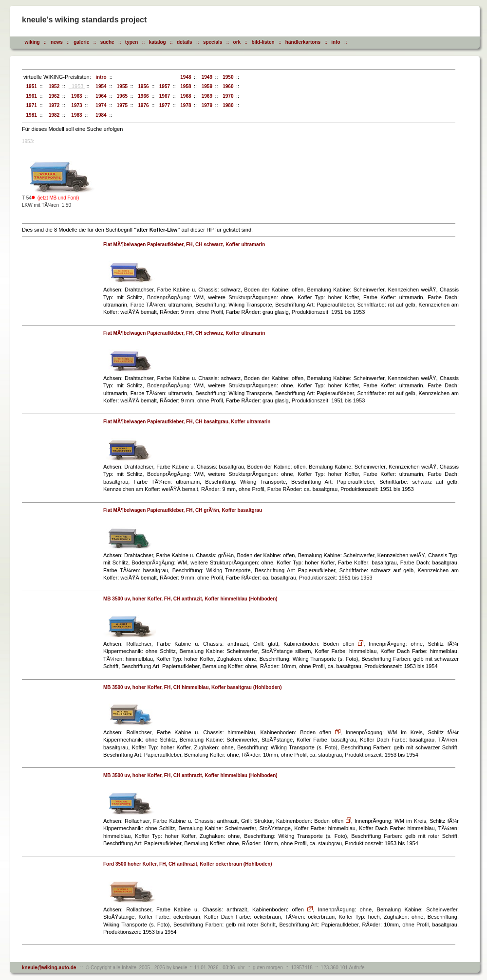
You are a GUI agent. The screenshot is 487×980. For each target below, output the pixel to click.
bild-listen (263, 42)
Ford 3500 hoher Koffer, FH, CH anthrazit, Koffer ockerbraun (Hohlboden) (188, 864)
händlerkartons (303, 42)
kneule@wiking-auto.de (49, 968)
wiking (32, 42)
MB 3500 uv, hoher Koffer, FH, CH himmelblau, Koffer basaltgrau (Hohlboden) (193, 687)
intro (100, 77)
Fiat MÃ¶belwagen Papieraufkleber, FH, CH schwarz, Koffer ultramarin (184, 245)
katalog (158, 42)
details (185, 42)
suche (107, 42)
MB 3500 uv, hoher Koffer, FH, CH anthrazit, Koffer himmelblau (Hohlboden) (190, 599)
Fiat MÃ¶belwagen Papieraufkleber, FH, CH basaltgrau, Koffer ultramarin (187, 422)
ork (237, 42)
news (57, 42)
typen (132, 42)
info (336, 42)
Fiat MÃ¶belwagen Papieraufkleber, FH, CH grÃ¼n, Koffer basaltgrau (183, 510)
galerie (81, 42)
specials (213, 42)
